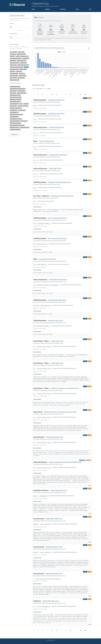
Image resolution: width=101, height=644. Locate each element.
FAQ (90, 9)
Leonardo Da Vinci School (47, 259)
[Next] (90, 95)
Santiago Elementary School (58, 155)
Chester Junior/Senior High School (62, 196)
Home (33, 9)
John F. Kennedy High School (57, 218)
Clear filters (14, 135)
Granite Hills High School (51, 601)
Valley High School (55, 169)
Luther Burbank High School (58, 280)
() (14, 52)
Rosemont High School (56, 321)
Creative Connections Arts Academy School (65, 388)
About (77, 9)
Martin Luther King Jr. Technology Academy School (60, 412)
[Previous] (34, 95)
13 (80, 95)
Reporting (63, 9)
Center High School (57, 341)
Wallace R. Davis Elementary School (60, 182)
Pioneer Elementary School (54, 437)
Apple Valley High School (59, 491)
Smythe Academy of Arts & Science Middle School (65, 462)
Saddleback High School (56, 100)
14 (85, 95)
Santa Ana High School (56, 128)
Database (48, 9)
